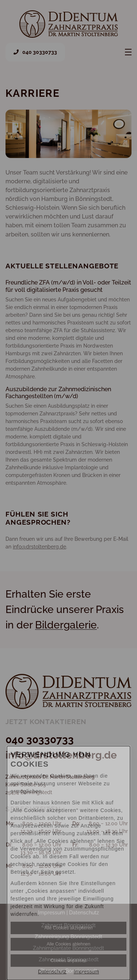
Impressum (86, 972)
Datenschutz (52, 972)
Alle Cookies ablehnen (68, 944)
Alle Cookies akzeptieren (68, 928)
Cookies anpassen (68, 961)
